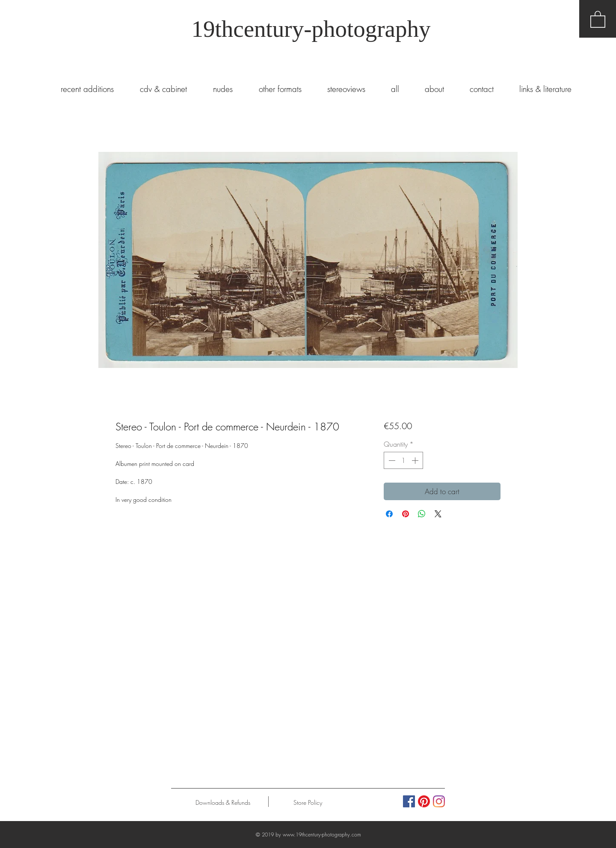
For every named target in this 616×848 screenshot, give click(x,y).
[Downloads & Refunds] (223, 803)
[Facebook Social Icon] (409, 801)
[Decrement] (391, 460)
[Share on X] (438, 514)
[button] (598, 19)
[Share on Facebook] (389, 514)
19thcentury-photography (311, 29)
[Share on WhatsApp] (422, 514)
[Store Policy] (308, 803)
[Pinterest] (424, 801)
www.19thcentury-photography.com (322, 835)
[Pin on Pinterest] (406, 514)
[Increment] (416, 460)
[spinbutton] (403, 460)
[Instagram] (439, 801)
